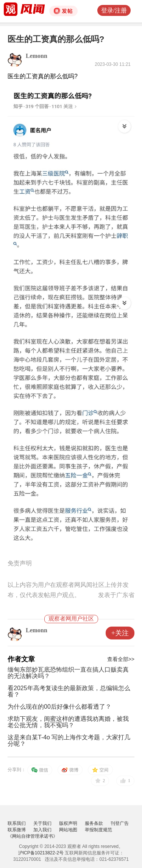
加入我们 (42, 830)
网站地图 (68, 830)
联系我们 (17, 823)
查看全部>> (121, 659)
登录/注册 (114, 10)
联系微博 (17, 830)
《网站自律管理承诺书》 (33, 836)
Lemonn (37, 56)
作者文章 (21, 659)
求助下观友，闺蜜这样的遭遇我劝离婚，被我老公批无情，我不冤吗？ (68, 722)
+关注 (120, 633)
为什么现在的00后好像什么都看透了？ (59, 707)
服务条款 (94, 823)
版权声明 (68, 823)
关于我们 (42, 823)
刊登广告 (120, 823)
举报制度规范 (98, 830)
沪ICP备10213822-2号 (41, 853)
